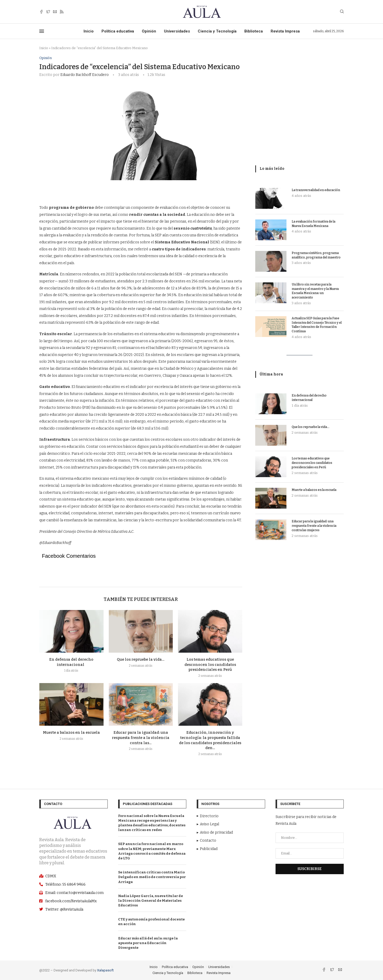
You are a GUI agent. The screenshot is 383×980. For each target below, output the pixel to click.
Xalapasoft (105, 970)
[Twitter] (48, 12)
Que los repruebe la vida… (141, 660)
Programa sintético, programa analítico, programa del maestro (316, 255)
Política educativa (118, 31)
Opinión (149, 31)
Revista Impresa (285, 31)
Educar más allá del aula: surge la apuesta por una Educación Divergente (148, 943)
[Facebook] (41, 12)
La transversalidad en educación (316, 190)
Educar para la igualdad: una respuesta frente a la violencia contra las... (141, 738)
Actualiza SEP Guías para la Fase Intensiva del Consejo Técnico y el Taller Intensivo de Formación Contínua (317, 325)
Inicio (89, 31)
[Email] (55, 12)
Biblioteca (254, 31)
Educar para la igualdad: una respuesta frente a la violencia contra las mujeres (314, 526)
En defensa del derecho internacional (309, 398)
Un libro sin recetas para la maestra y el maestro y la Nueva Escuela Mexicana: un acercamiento (315, 291)
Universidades (177, 31)
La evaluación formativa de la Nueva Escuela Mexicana (314, 224)
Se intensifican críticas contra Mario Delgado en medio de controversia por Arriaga (152, 877)
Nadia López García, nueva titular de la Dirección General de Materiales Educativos (151, 901)
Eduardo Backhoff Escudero (85, 75)
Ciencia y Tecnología (217, 31)
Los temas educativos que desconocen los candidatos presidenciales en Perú (210, 665)
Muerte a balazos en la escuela (71, 733)
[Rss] (62, 12)
